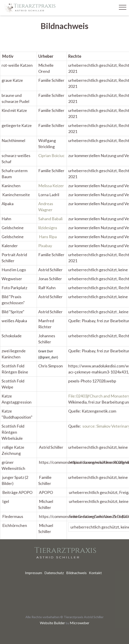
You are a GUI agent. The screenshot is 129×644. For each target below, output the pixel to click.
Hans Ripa (48, 237)
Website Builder (52, 623)
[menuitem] (34, 573)
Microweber (80, 623)
